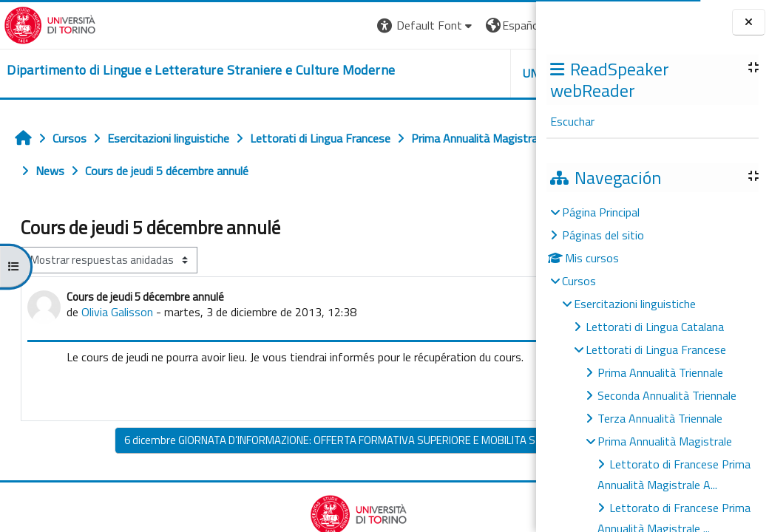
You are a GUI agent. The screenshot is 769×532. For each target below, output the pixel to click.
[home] (179, 71)
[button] (248, 25)
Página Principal (601, 212)
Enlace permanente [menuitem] (461, 430)
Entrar (509, 25)
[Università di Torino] (46, 24)
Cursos (579, 281)
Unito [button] (363, 73)
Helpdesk (447, 73)
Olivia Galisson (117, 344)
